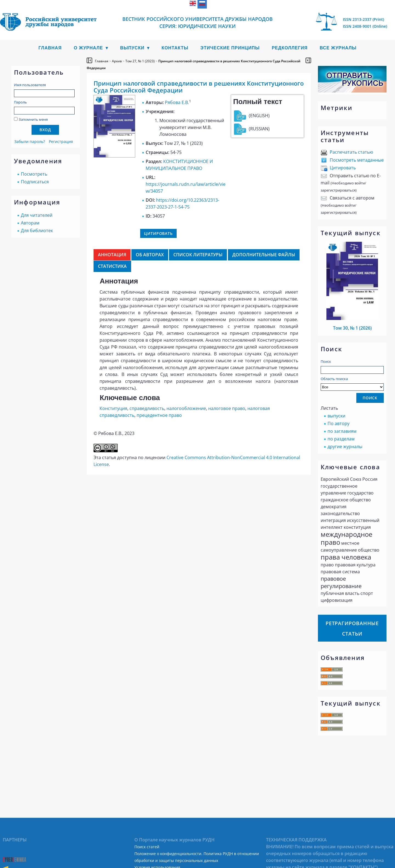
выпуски (336, 416)
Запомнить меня (33, 119)
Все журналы (338, 48)
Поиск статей (147, 847)
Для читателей (37, 215)
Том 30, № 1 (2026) (352, 328)
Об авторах (150, 255)
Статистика (112, 266)
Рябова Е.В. (177, 102)
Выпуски (132, 48)
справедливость (147, 408)
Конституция (113, 408)
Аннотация (112, 255)
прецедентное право (159, 415)
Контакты (175, 48)
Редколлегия (290, 48)
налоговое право (227, 408)
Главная (50, 48)
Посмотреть (34, 174)
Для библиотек (37, 231)
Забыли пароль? (30, 141)
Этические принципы (230, 48)
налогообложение (186, 408)
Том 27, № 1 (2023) (140, 61)
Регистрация (61, 141)
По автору (338, 423)
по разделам (341, 439)
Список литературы (198, 255)
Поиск (326, 361)
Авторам (30, 223)
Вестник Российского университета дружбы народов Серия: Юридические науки (198, 23)
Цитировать (343, 168)
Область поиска (352, 384)
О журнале (88, 48)
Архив (117, 61)
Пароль (20, 102)
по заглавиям (342, 431)
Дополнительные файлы (264, 255)
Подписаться (35, 182)
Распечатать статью (351, 152)
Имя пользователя (30, 85)
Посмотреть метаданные (357, 160)
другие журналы (345, 446)
